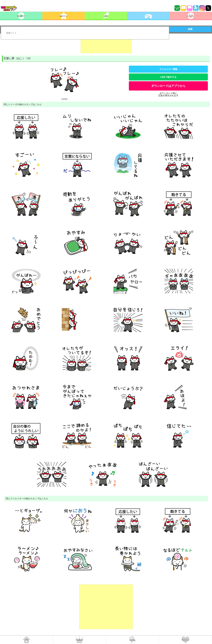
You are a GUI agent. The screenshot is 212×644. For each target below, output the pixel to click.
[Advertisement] (106, 45)
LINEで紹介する (168, 77)
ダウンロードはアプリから (168, 86)
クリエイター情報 (168, 69)
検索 (190, 29)
